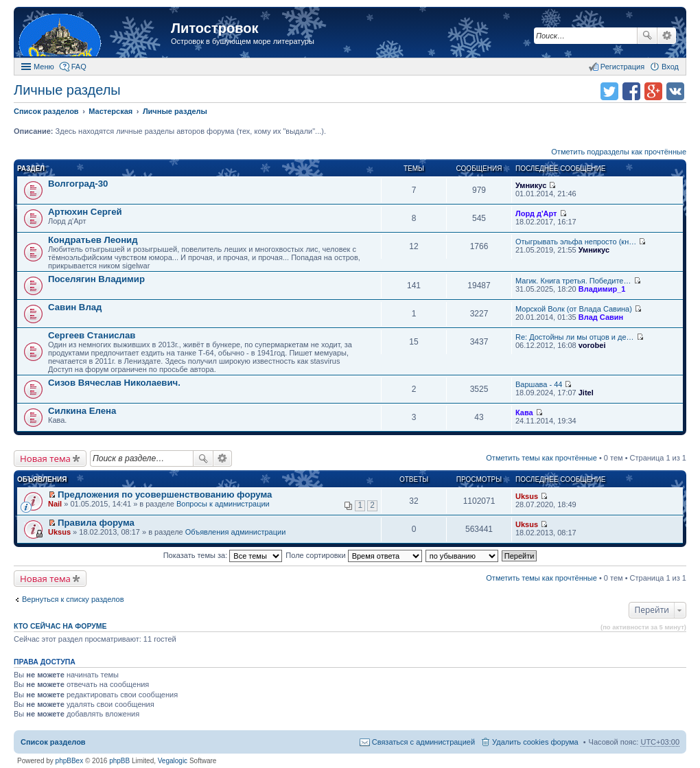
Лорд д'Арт (536, 213)
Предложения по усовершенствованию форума (165, 494)
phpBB (119, 761)
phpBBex (70, 761)
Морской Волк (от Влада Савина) (574, 309)
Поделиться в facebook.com (631, 91)
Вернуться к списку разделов (73, 599)
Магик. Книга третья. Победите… (573, 281)
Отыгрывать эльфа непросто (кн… (576, 242)
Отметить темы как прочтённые (541, 458)
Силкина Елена (82, 411)
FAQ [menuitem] (79, 67)
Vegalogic (173, 761)
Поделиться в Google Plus (653, 91)
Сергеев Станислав (92, 335)
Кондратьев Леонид (93, 240)
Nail (55, 504)
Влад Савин (601, 317)
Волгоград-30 (78, 184)
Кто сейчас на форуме (60, 626)
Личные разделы (67, 90)
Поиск (647, 36)
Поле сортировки (353, 555)
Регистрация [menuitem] (622, 67)
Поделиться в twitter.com (609, 91)
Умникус (531, 185)
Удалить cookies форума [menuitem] (535, 742)
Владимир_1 (602, 289)
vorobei (592, 345)
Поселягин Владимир (96, 279)
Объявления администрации (236, 532)
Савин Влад (75, 307)
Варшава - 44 (539, 384)
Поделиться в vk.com (675, 91)
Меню (44, 67)
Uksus (527, 496)
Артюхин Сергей (85, 212)
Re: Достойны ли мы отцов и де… (575, 337)
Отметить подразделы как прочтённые (619, 152)
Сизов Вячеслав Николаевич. (114, 383)
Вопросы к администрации (223, 504)
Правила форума (96, 523)
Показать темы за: (223, 555)
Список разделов (53, 742)
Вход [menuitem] (670, 67)
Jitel (586, 393)
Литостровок (214, 28)
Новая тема (45, 458)
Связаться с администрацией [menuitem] (423, 742)
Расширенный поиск (667, 36)
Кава (524, 412)
